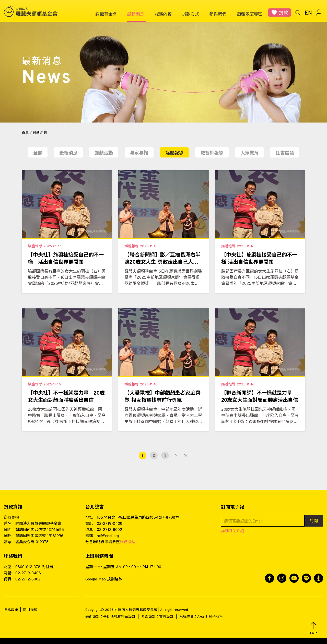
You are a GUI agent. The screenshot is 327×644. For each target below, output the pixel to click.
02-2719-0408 (110, 524)
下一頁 (176, 455)
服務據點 (127, 542)
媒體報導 (174, 153)
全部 (38, 153)
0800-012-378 (28, 567)
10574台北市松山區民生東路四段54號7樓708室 (138, 518)
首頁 (25, 133)
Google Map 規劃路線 (104, 580)
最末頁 (185, 455)
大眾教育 (249, 153)
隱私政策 (11, 610)
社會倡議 (285, 153)
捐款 (283, 13)
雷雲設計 (166, 617)
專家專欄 (139, 153)
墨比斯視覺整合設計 (119, 617)
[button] (313, 629)
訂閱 (314, 521)
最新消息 (68, 153)
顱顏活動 (104, 153)
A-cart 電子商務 (210, 617)
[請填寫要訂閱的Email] (263, 521)
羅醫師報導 (212, 153)
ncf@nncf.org (108, 536)
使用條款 (30, 610)
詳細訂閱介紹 (232, 531)
